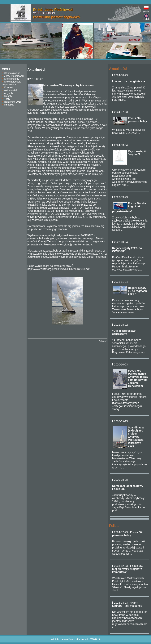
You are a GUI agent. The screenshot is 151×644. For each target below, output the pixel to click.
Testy (6, 99)
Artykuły (7, 93)
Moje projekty (11, 79)
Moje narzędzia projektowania (12, 83)
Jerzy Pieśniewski (13, 76)
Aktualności (9, 90)
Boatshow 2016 (12, 102)
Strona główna (11, 73)
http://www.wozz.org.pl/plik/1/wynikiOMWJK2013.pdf (58, 269)
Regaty (7, 96)
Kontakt (7, 87)
